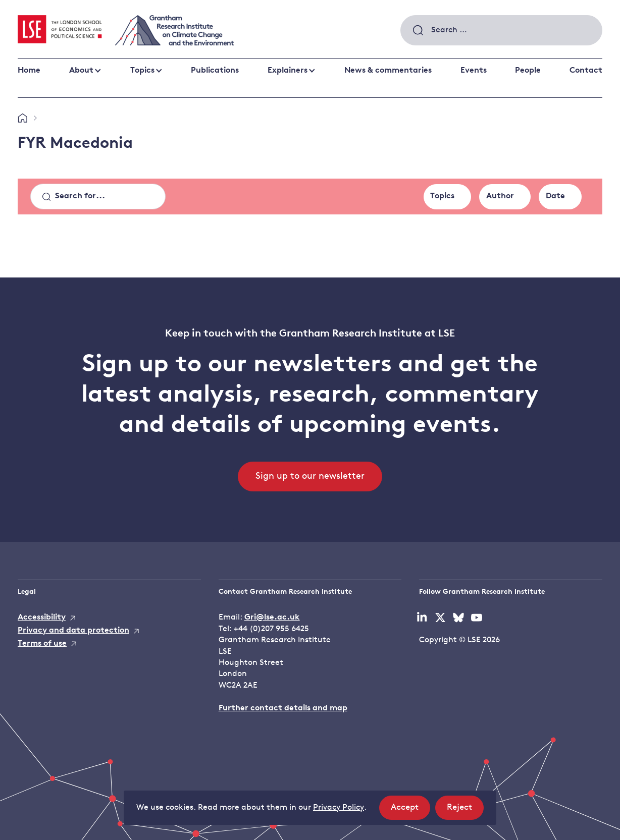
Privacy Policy (339, 808)
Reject (465, 810)
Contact (586, 71)
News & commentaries (388, 71)
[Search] (98, 197)
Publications (215, 71)
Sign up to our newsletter (310, 477)
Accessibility (42, 618)
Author (500, 196)
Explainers (288, 71)
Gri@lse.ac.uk (272, 618)
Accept (410, 810)
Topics (142, 71)
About (81, 71)
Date (555, 196)
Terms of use (42, 644)
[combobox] (501, 30)
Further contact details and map (283, 708)
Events (474, 71)
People (528, 71)
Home (29, 71)
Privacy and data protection (73, 631)
